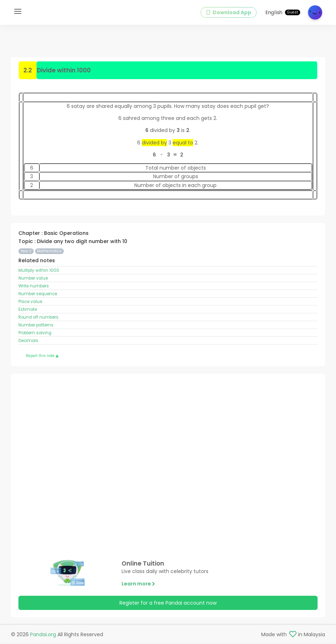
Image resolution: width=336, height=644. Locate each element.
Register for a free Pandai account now (168, 604)
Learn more (138, 584)
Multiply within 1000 (39, 271)
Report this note (42, 356)
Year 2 (26, 252)
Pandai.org (43, 635)
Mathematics (49, 252)
